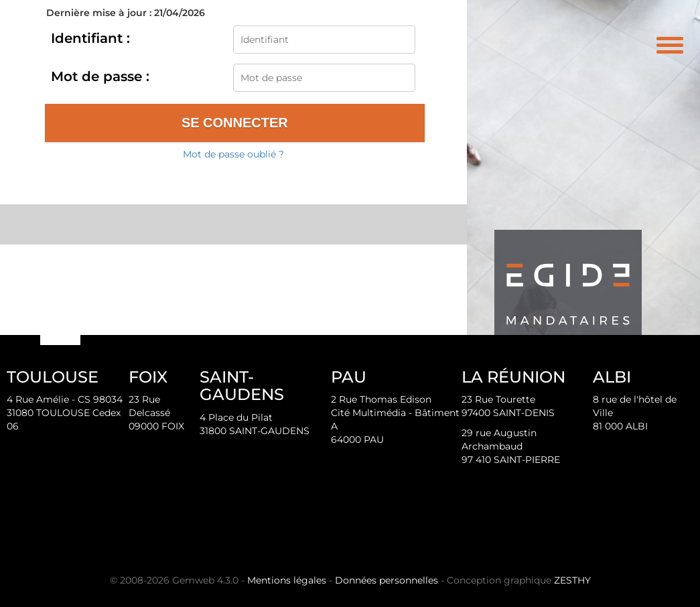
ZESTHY (572, 580)
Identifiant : (90, 38)
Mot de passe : (100, 76)
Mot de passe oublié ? (233, 154)
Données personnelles (387, 580)
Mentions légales (287, 580)
